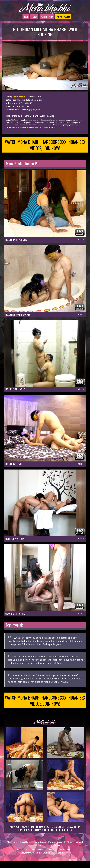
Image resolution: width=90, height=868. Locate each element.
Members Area (45, 20)
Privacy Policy (36, 852)
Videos (31, 20)
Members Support (56, 849)
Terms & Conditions (52, 852)
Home (21, 20)
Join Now (25, 849)
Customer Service (39, 849)
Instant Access (64, 20)
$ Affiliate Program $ (74, 849)
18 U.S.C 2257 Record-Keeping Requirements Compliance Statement (45, 856)
